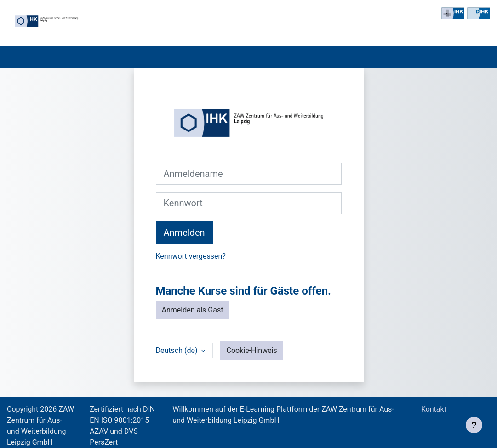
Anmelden (184, 233)
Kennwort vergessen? (191, 256)
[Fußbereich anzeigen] (474, 425)
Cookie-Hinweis (251, 350)
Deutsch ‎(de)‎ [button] (178, 350)
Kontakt (436, 409)
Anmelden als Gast (193, 310)
